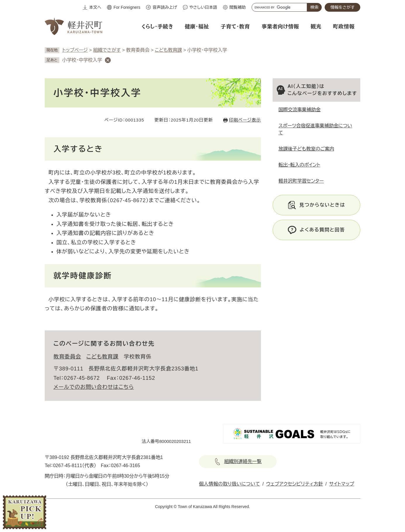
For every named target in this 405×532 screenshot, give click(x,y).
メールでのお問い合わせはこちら (94, 387)
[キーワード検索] (279, 7)
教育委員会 (67, 357)
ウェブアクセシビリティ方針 (295, 484)
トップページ (75, 50)
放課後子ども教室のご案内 (306, 149)
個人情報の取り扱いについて (230, 484)
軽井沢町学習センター (301, 181)
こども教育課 (168, 50)
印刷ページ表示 (245, 120)
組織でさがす (107, 50)
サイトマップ (342, 484)
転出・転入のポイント (299, 165)
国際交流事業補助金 (300, 110)
